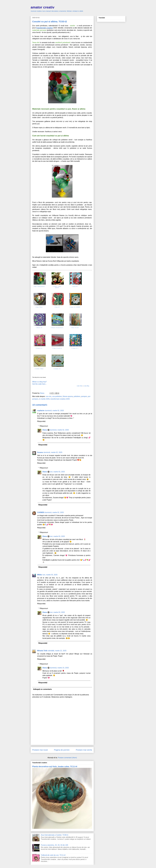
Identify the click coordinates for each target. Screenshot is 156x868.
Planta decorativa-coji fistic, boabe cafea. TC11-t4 (55, 766)
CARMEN (41, 512)
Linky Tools (80, 386)
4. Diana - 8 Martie (39, 307)
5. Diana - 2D (57, 307)
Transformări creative (44, 28)
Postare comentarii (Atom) (67, 758)
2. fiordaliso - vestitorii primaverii (57, 287)
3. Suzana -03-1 (75, 287)
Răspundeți (41, 421)
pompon (84, 396)
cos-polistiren (57, 396)
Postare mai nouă (40, 750)
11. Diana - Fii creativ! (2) (57, 348)
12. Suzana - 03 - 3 (75, 348)
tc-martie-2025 (44, 399)
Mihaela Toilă (42, 651)
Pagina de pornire (62, 750)
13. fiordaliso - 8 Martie (39, 369)
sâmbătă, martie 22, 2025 (57, 651)
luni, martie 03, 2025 (57, 472)
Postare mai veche (84, 750)
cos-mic (49, 396)
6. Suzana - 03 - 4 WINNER (75, 307)
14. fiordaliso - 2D (57, 369)
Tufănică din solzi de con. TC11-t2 (53, 855)
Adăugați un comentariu (42, 689)
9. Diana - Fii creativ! (75, 328)
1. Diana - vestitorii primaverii (39, 287)
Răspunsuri (44, 426)
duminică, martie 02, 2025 (54, 411)
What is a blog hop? (39, 382)
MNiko (40, 575)
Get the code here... (39, 384)
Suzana (40, 452)
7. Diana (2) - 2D (39, 328)
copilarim (41, 411)
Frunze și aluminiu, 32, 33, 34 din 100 (54, 845)
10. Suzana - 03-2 (39, 348)
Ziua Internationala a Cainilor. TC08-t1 (55, 835)
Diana (45, 430)
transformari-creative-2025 (60, 399)
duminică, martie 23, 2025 (59, 668)
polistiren (77, 396)
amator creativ (42, 7)
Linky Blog (87, 386)
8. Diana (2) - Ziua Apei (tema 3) (57, 328)
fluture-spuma (68, 396)
